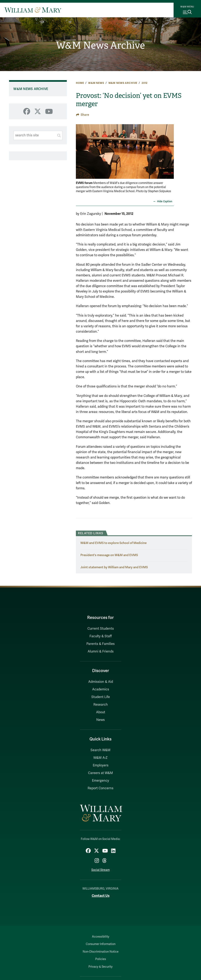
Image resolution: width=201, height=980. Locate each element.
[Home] (33, 10)
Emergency (100, 781)
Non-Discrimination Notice (101, 952)
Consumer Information (101, 944)
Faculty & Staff (101, 636)
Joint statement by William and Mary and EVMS (114, 567)
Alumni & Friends (101, 651)
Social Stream (100, 870)
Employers (101, 765)
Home (80, 83)
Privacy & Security (100, 967)
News (100, 720)
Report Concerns (100, 788)
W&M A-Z (100, 758)
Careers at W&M (100, 773)
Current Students (101, 629)
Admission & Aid (101, 682)
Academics (101, 689)
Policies (101, 959)
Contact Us (101, 896)
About (101, 712)
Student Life (101, 697)
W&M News (96, 83)
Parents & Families (100, 644)
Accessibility (101, 937)
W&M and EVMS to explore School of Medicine (113, 543)
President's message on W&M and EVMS (109, 555)
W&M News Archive (100, 45)
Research (101, 705)
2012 (145, 83)
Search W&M (100, 750)
